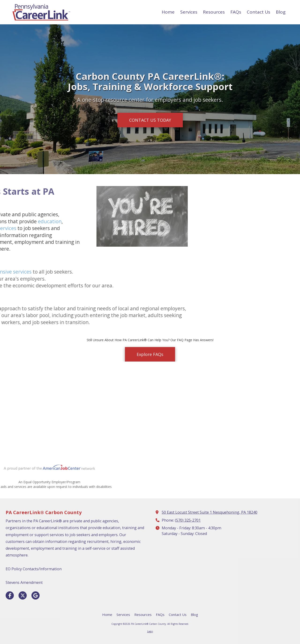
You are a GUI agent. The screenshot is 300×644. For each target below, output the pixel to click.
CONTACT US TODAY (150, 120)
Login (150, 631)
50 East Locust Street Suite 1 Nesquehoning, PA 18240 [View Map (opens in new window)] (210, 512)
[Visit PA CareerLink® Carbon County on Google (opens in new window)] (36, 595)
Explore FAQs (150, 354)
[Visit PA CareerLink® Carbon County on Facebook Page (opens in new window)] (10, 595)
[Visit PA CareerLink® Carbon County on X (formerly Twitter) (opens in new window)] (23, 595)
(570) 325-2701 (188, 520)
